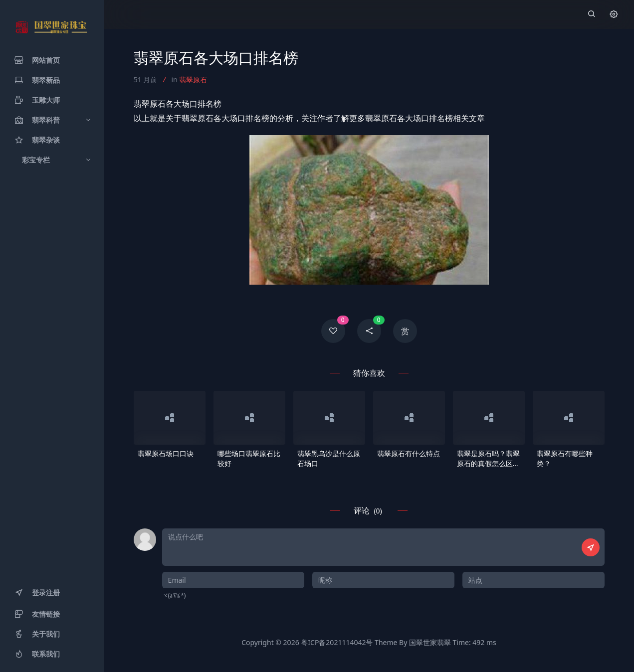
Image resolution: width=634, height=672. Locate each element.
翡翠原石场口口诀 (166, 453)
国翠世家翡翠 (430, 642)
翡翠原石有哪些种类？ (565, 458)
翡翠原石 (193, 80)
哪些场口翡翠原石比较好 (249, 458)
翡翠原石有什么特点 (409, 453)
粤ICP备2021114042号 (337, 642)
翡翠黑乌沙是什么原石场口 (329, 458)
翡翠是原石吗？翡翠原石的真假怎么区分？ (488, 459)
